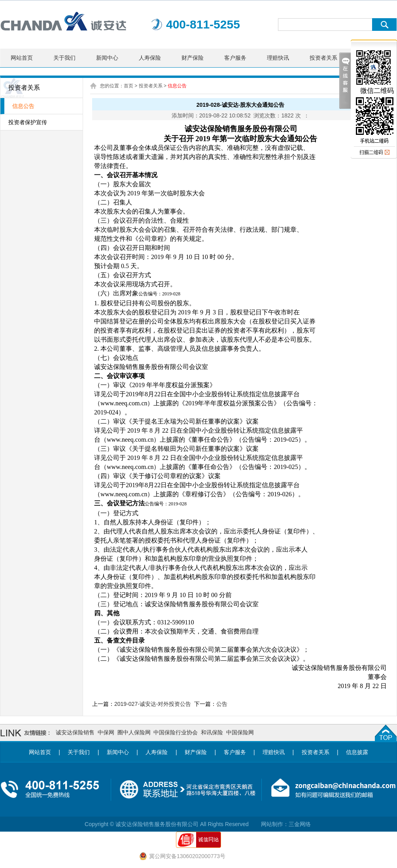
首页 (129, 86)
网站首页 (22, 58)
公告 (222, 704)
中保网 (106, 732)
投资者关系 (323, 58)
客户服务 (235, 58)
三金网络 (300, 824)
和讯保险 (212, 732)
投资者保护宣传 (28, 122)
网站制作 (272, 824)
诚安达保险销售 (75, 732)
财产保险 (193, 58)
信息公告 (23, 106)
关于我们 (64, 58)
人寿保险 (150, 58)
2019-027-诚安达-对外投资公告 (153, 704)
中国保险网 (240, 732)
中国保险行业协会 (176, 732)
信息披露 (357, 752)
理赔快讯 (278, 58)
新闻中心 (107, 58)
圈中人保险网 (134, 732)
